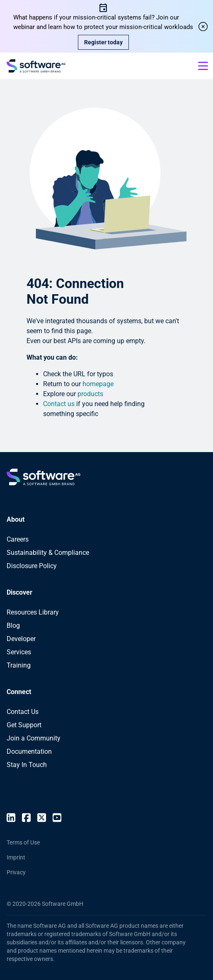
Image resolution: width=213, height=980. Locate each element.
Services (19, 652)
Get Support (24, 725)
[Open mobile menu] (203, 66)
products (90, 394)
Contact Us (23, 712)
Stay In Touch (27, 765)
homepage (98, 384)
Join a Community (34, 738)
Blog (13, 626)
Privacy (16, 872)
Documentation (29, 751)
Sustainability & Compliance (48, 553)
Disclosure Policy (32, 566)
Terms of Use (23, 842)
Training (19, 665)
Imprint (16, 857)
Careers (18, 539)
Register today (103, 42)
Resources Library (33, 612)
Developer (21, 639)
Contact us (59, 404)
